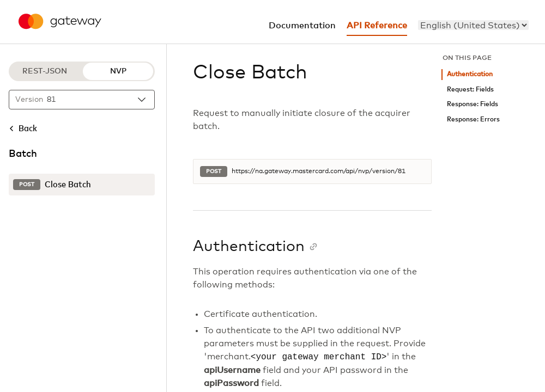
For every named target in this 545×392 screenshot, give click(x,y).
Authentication (470, 74)
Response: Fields (473, 104)
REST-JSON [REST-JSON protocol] (45, 71)
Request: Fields (470, 90)
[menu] (473, 25)
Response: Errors (473, 120)
